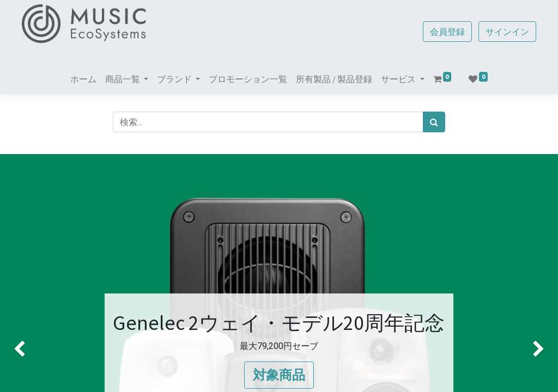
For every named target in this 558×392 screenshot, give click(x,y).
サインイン (504, 32)
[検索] (434, 122)
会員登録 (444, 32)
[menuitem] (83, 79)
